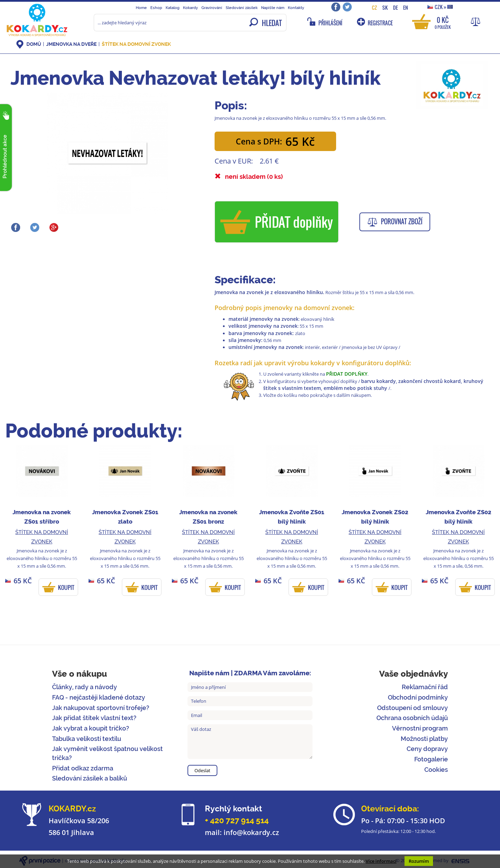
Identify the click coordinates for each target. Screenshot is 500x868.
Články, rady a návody (85, 687)
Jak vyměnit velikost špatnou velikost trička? (107, 753)
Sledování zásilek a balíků (90, 778)
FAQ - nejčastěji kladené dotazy (99, 697)
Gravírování (212, 8)
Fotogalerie (431, 759)
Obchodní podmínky (418, 697)
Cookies (436, 770)
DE (395, 7)
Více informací (381, 861)
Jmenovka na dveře (71, 44)
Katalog (173, 8)
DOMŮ (34, 44)
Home (141, 8)
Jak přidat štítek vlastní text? (94, 718)
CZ (374, 7)
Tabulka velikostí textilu (87, 739)
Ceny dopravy (427, 749)
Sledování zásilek (242, 8)
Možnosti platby (424, 739)
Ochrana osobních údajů (412, 718)
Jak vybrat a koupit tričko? (91, 728)
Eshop (156, 8)
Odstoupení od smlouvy (412, 708)
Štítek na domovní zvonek (136, 44)
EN (406, 7)
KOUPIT (66, 587)
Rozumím (419, 861)
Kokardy (190, 8)
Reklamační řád (425, 687)
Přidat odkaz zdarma (83, 768)
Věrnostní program (420, 728)
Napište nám (273, 8)
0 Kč (443, 22)
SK (385, 7)
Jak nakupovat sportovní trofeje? (101, 708)
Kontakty (296, 8)
